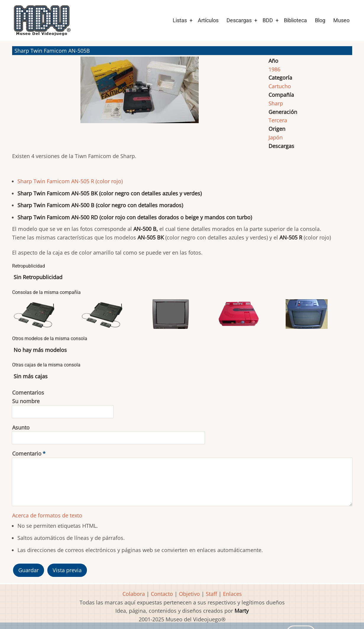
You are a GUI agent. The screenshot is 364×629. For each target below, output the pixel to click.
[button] (140, 92)
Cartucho (280, 86)
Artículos (208, 20)
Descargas (239, 20)
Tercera (278, 120)
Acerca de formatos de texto (47, 515)
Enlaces (232, 594)
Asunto (21, 427)
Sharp (276, 103)
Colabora (134, 594)
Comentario (27, 453)
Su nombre (26, 401)
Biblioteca (295, 20)
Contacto (162, 594)
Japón (276, 137)
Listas (180, 20)
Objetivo (189, 594)
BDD (268, 20)
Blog (320, 20)
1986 (274, 69)
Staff (211, 594)
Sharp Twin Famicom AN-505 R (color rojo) (70, 181)
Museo (341, 20)
